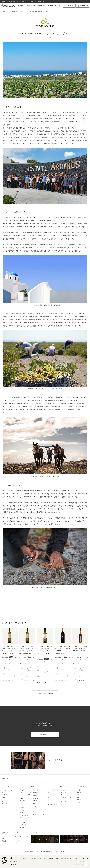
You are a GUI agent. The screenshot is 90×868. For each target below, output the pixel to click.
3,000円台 (78, 795)
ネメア (21, 820)
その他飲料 (5, 833)
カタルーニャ (36, 798)
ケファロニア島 (24, 813)
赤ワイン (4, 801)
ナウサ (21, 818)
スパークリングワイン (7, 790)
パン (17, 843)
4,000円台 (78, 797)
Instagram (15, 861)
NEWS (57, 858)
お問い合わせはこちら (45, 735)
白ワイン (4, 792)
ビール (3, 839)
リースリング (51, 790)
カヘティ (35, 792)
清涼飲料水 (5, 841)
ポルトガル (35, 812)
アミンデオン (23, 801)
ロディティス (64, 792)
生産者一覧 (15, 11)
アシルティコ (51, 800)
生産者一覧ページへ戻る (45, 693)
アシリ (62, 795)
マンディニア (23, 825)
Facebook (15, 858)
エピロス (22, 803)
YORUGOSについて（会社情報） (38, 858)
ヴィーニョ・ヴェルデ (38, 814)
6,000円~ (78, 802)
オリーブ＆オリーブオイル (22, 837)
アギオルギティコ (52, 805)
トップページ (5, 11)
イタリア (22, 790)
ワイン (4, 782)
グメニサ (22, 810)
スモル (49, 792)
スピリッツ (5, 836)
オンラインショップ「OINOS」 (78, 858)
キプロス (22, 808)
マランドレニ (23, 822)
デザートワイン (6, 804)
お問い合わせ (65, 858)
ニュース (57, 6)
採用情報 (51, 6)
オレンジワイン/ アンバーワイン (6, 798)
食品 (17, 833)
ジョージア (35, 790)
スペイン (35, 796)
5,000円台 (78, 800)
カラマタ (22, 805)
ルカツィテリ (51, 797)
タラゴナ (35, 801)
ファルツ (35, 806)
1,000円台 (78, 790)
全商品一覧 (5, 779)
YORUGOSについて (39, 6)
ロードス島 (23, 827)
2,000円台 (78, 792)
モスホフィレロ (65, 790)
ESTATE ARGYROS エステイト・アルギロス (12, 675)
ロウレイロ (64, 801)
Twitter (14, 864)
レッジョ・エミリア (25, 795)
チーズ (17, 840)
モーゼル (35, 809)
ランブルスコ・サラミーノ (66, 798)
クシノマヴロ (51, 802)
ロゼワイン (5, 795)
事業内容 (29, 6)
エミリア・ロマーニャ (25, 792)
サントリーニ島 (24, 815)
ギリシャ (23, 11)
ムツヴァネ (51, 795)
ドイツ (34, 804)
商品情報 (21, 6)
